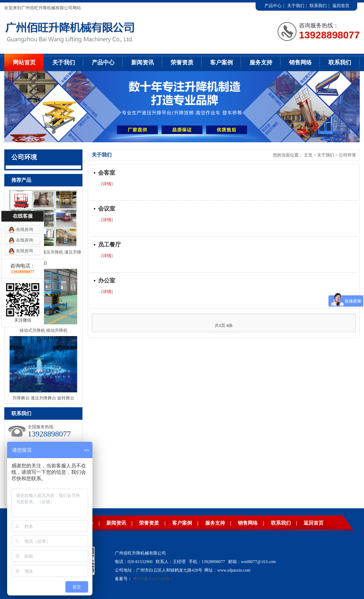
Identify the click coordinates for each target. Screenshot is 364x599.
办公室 (107, 280)
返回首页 (341, 6)
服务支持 (261, 62)
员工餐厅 (109, 245)
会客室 (107, 173)
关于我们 (296, 6)
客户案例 (221, 62)
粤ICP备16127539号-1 (153, 579)
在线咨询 (25, 229)
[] (107, 184)
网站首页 (24, 62)
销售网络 (300, 62)
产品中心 (273, 6)
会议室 (107, 209)
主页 (308, 155)
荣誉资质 (182, 62)
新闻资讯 (143, 62)
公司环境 (347, 155)
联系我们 (318, 6)
